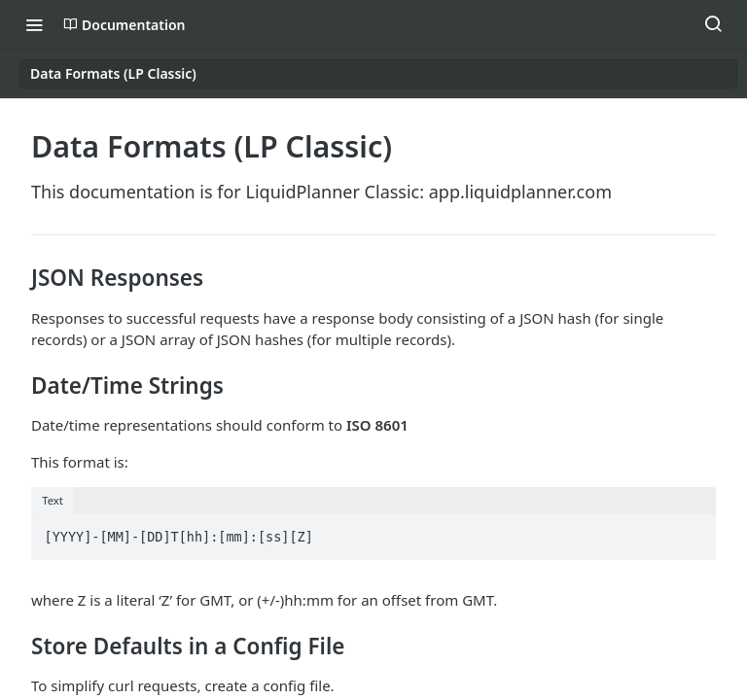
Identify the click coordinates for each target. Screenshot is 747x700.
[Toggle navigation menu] (34, 24)
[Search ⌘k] (713, 24)
